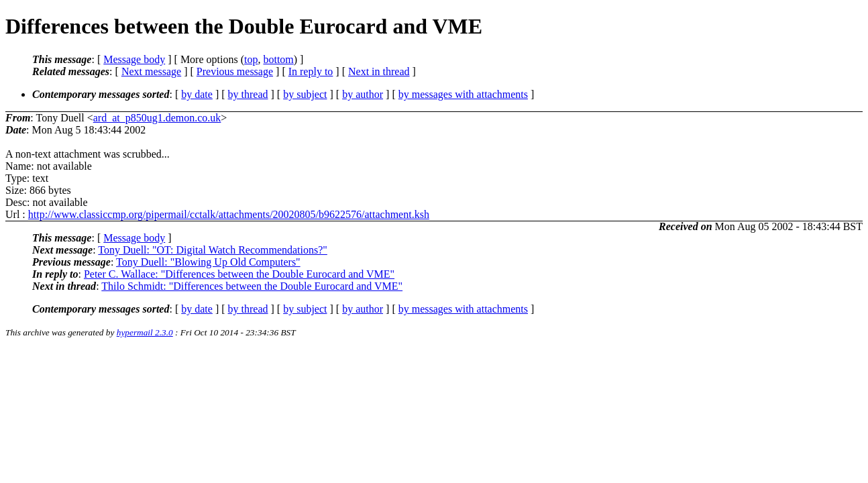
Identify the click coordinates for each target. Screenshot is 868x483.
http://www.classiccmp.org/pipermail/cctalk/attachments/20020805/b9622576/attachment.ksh (229, 214)
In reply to (311, 71)
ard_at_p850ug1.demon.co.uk (157, 118)
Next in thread (379, 71)
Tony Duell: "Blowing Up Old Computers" (208, 262)
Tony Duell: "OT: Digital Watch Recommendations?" (213, 250)
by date (197, 94)
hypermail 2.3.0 (145, 332)
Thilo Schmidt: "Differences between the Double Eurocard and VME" (252, 286)
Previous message (235, 71)
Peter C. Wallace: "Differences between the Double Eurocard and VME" (239, 274)
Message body (134, 59)
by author (363, 94)
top (251, 59)
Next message (151, 71)
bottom (278, 59)
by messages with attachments (463, 94)
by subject (305, 94)
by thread (248, 94)
